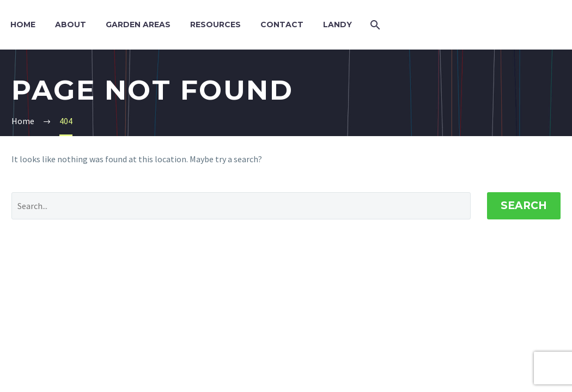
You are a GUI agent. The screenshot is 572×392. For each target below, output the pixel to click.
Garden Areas (138, 24)
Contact (282, 24)
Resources (215, 24)
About (71, 24)
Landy (337, 24)
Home (23, 24)
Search (524, 206)
